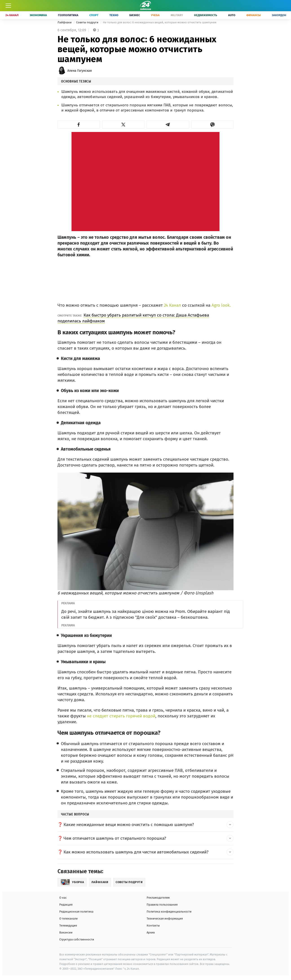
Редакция (66, 905)
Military (177, 15)
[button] (79, 125)
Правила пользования (162, 905)
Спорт (94, 15)
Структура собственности (77, 939)
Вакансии (66, 932)
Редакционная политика (76, 912)
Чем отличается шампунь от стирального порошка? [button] (115, 838)
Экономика (38, 15)
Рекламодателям (158, 898)
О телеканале (68, 919)
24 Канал (12, 15)
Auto (232, 15)
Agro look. (221, 305)
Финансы (254, 15)
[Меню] (8, 6)
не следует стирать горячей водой (121, 716)
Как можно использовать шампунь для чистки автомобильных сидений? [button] (136, 852)
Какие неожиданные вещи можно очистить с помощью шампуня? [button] (129, 825)
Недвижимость (206, 15)
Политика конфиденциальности (169, 912)
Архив (151, 932)
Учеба (155, 15)
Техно (114, 15)
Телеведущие (68, 925)
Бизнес (135, 15)
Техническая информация (165, 919)
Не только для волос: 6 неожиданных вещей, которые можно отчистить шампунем (160, 22)
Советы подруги (88, 22)
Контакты (153, 925)
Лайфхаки (65, 22)
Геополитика (68, 15)
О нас (63, 898)
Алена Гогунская (80, 71)
